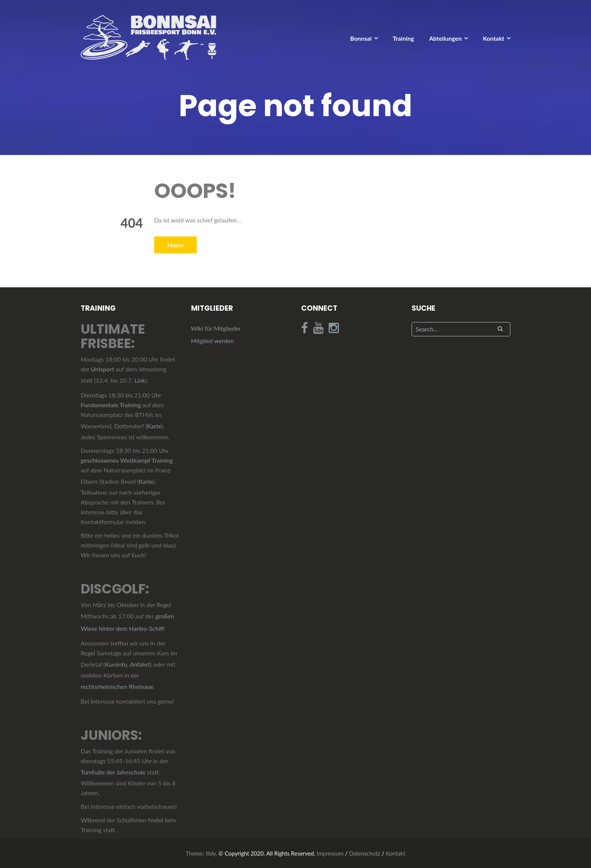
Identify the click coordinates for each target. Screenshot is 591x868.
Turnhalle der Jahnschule (113, 772)
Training (403, 38)
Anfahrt (140, 664)
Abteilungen (445, 38)
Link (140, 380)
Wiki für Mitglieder (216, 328)
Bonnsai (361, 38)
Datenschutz (365, 853)
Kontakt (494, 38)
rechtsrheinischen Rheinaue (117, 686)
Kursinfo (116, 664)
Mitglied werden (213, 341)
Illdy (211, 853)
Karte (154, 426)
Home (175, 245)
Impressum (330, 853)
